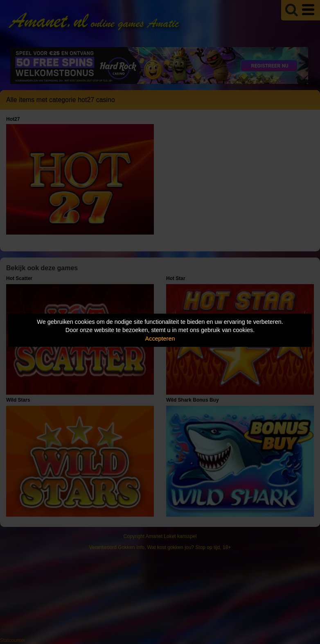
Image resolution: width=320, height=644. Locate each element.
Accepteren (160, 339)
